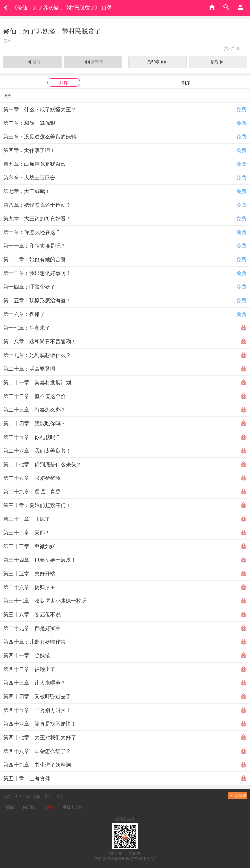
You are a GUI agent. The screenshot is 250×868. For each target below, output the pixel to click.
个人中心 (22, 797)
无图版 (49, 807)
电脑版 (9, 807)
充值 (37, 797)
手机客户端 (73, 807)
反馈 (60, 797)
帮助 (49, 797)
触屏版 (29, 807)
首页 (7, 797)
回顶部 (237, 796)
